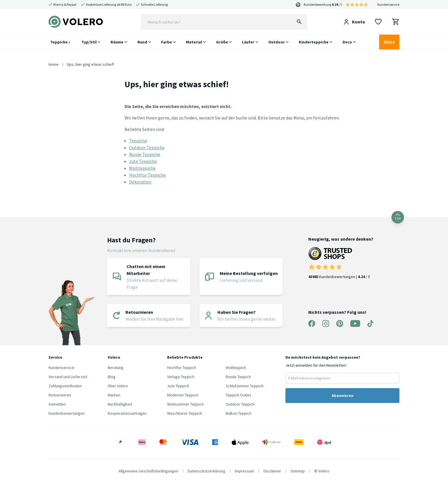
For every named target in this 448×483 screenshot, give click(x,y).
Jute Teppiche (143, 161)
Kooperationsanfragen (127, 413)
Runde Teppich (238, 377)
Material (194, 42)
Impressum (244, 471)
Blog (112, 377)
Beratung (116, 368)
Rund (142, 42)
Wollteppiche (142, 168)
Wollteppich (236, 368)
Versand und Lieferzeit (68, 377)
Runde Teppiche (145, 154)
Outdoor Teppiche (147, 147)
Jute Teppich (178, 386)
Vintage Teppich (181, 377)
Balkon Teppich (239, 413)
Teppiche (60, 42)
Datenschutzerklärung (207, 471)
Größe (222, 42)
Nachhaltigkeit (120, 404)
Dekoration (140, 182)
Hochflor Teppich (182, 368)
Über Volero (118, 386)
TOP (398, 217)
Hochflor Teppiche (147, 175)
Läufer (248, 42)
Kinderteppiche (314, 42)
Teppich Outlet (238, 395)
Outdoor (277, 42)
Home (54, 64)
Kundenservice (388, 4)
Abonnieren (343, 396)
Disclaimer (272, 471)
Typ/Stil (89, 42)
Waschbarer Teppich (185, 413)
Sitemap (298, 471)
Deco (347, 42)
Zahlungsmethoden (65, 386)
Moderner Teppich (183, 395)
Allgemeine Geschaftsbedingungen (148, 471)
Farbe (167, 42)
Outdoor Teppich (240, 404)
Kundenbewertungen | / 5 (341, 263)
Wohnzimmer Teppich (185, 404)
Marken (114, 395)
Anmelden (57, 404)
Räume (117, 42)
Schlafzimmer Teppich (245, 386)
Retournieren (60, 395)
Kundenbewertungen (67, 413)
